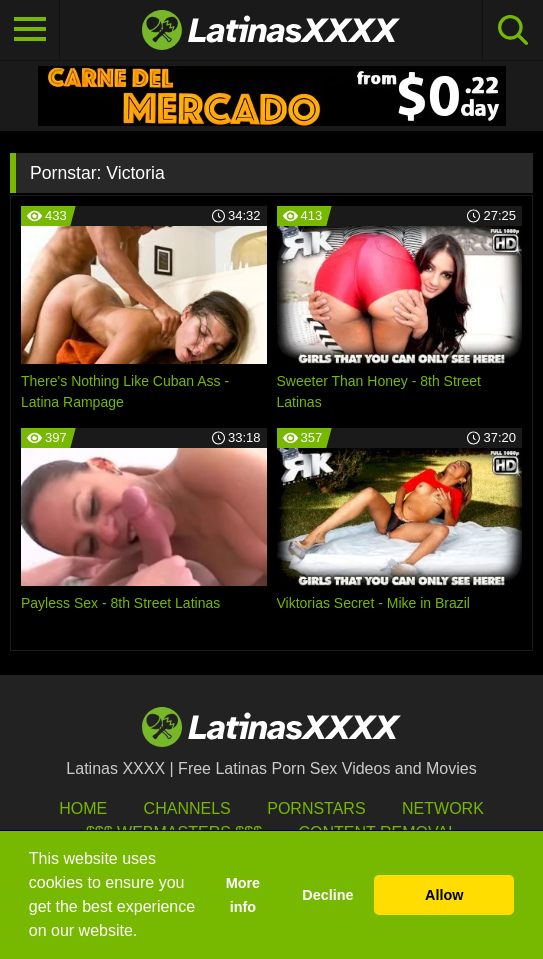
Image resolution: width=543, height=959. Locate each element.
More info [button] (243, 895)
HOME (83, 808)
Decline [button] (327, 895)
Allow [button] (444, 895)
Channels (187, 808)
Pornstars (316, 808)
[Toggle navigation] (30, 30)
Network (443, 808)
